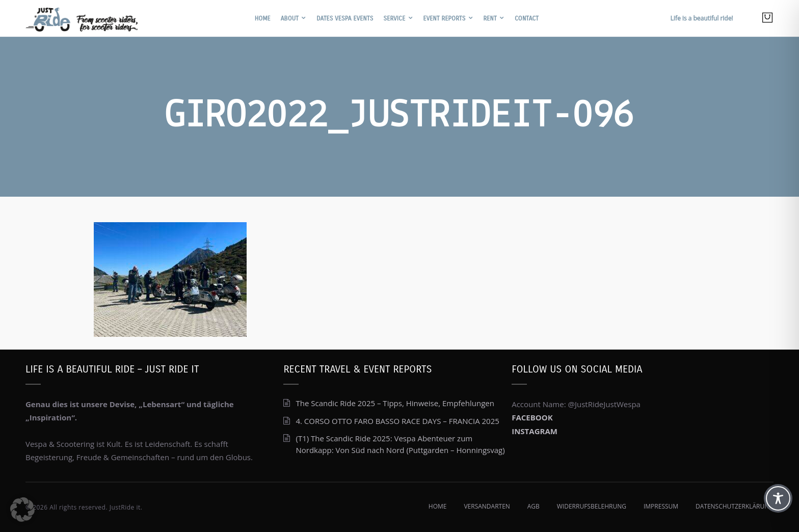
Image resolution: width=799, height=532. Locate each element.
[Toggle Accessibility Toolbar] (778, 498)
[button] (22, 510)
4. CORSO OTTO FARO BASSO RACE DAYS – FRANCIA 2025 (397, 421)
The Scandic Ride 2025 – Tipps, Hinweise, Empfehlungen (395, 403)
